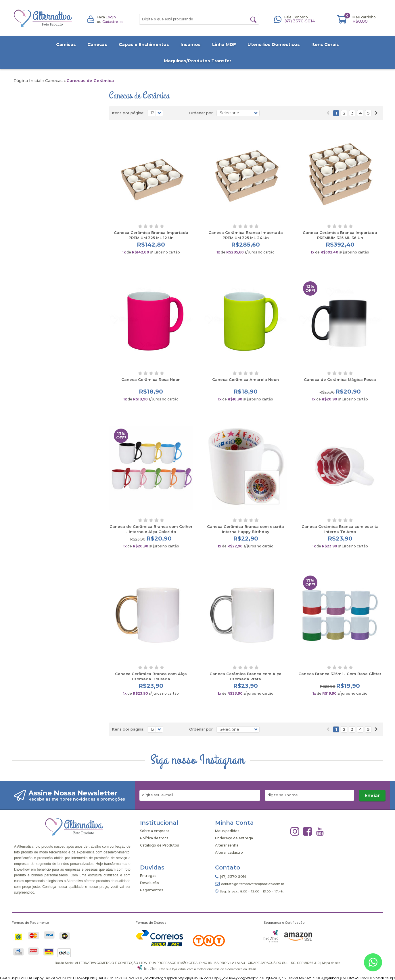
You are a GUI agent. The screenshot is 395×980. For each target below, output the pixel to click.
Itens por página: (128, 113)
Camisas (66, 44)
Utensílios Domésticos (274, 44)
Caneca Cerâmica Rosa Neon (151, 379)
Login (111, 17)
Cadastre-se (113, 22)
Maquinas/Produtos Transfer (198, 61)
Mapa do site (331, 963)
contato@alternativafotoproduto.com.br (253, 884)
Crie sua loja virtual (173, 969)
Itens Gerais (325, 44)
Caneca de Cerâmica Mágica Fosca (340, 379)
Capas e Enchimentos (144, 44)
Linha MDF (224, 44)
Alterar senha (227, 845)
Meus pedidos (227, 831)
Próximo (376, 113)
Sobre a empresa (155, 831)
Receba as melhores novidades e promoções (77, 799)
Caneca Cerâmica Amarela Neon (246, 379)
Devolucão (149, 883)
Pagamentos (152, 890)
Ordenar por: (201, 113)
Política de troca (154, 838)
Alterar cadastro (229, 852)
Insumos (191, 44)
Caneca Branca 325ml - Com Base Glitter (340, 674)
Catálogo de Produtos (159, 845)
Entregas (148, 876)
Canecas (97, 44)
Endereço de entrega (234, 838)
